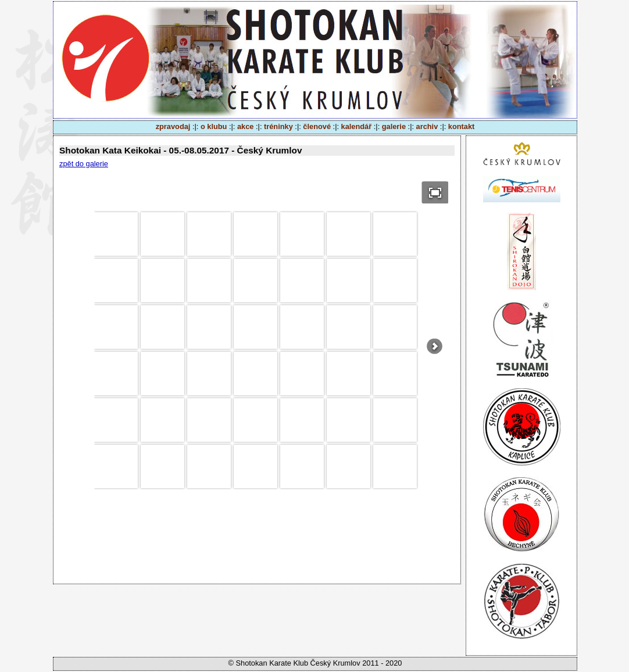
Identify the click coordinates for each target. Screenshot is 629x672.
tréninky (278, 126)
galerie (394, 126)
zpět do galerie (84, 164)
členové (317, 126)
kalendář (357, 126)
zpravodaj (173, 126)
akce (245, 126)
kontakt (462, 126)
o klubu (214, 126)
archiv (427, 126)
